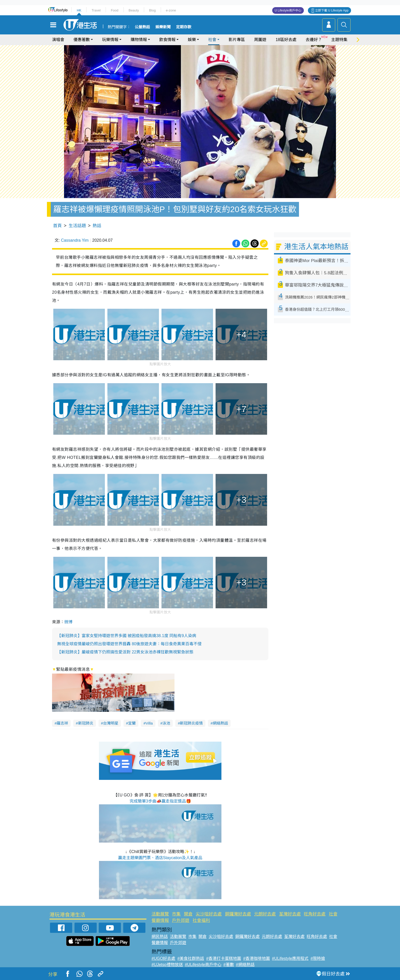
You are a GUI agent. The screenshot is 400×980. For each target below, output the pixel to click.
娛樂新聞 (163, 27)
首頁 (57, 226)
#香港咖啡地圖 (257, 958)
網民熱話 (160, 937)
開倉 (188, 914)
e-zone (171, 10)
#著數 (229, 965)
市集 (176, 914)
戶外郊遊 (181, 920)
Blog (152, 10)
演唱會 (58, 40)
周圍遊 (260, 40)
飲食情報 (167, 40)
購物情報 (139, 40)
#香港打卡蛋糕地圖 (224, 958)
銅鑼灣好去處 (238, 914)
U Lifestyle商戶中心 (288, 10)
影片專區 (237, 40)
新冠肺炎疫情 (191, 723)
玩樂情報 (110, 40)
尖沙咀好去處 (209, 914)
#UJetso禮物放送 (167, 965)
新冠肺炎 (86, 723)
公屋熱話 (142, 27)
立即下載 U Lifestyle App (332, 10)
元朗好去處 (265, 914)
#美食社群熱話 (191, 958)
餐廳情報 (160, 920)
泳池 (166, 723)
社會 (212, 40)
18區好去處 (286, 40)
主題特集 (339, 40)
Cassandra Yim (75, 240)
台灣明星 (111, 723)
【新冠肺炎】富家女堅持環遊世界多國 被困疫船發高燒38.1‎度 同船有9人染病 (127, 636)
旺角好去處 (315, 914)
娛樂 (192, 40)
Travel (96, 10)
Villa (149, 723)
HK (79, 10)
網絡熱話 (220, 723)
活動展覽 (160, 914)
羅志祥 (62, 723)
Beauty (134, 10)
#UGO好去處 (163, 958)
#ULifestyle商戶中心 (203, 965)
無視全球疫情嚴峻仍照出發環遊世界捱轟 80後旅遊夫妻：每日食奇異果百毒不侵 (129, 644)
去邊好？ (314, 40)
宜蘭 (132, 723)
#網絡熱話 (245, 965)
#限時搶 (318, 958)
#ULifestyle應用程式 (290, 958)
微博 (68, 622)
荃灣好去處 (290, 914)
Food (115, 10)
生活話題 (77, 226)
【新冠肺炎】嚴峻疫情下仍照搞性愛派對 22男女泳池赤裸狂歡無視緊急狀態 (125, 652)
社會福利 (201, 920)
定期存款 (184, 27)
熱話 (97, 226)
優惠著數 (82, 40)
